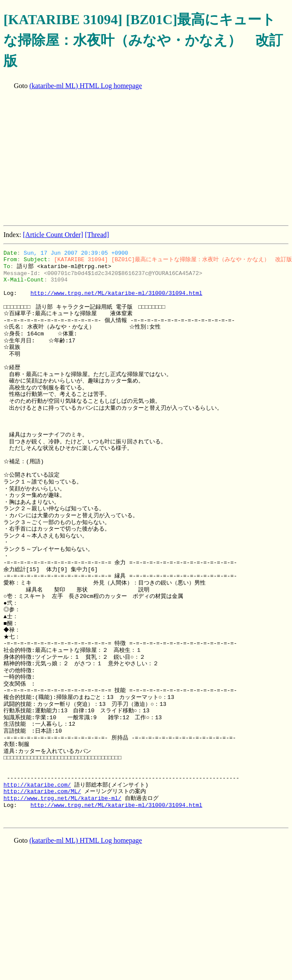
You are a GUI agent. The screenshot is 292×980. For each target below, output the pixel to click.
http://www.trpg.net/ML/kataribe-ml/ (62, 798)
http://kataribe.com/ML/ (42, 791)
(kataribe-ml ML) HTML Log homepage (86, 86)
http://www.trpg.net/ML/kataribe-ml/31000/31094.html (116, 293)
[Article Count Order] (53, 235)
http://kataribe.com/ (37, 785)
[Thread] (97, 235)
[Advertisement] (110, 158)
